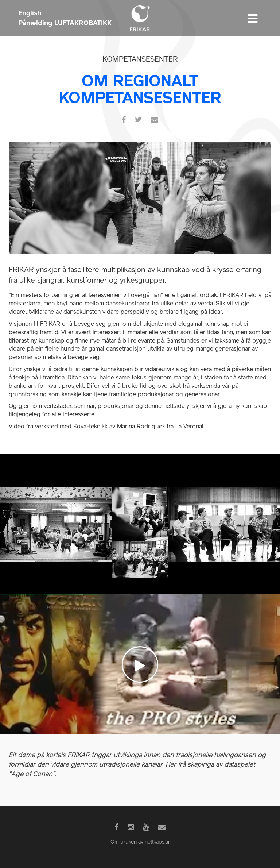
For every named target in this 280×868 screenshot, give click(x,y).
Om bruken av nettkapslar (140, 842)
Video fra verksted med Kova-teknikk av (107, 427)
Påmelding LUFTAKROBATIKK (65, 23)
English (30, 13)
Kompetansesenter (140, 60)
